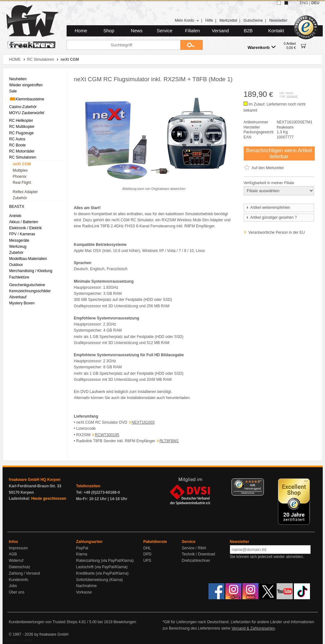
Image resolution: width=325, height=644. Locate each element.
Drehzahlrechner (196, 561)
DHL (147, 548)
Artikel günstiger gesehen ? (271, 217)
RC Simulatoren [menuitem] (23, 157)
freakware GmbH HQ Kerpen (35, 480)
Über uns (17, 592)
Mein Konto (187, 20)
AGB (13, 554)
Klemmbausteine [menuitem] (27, 99)
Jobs (13, 586)
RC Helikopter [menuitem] (21, 121)
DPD (147, 554)
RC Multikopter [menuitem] (22, 127)
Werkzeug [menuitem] (18, 247)
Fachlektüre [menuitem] (19, 277)
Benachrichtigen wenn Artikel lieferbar (279, 153)
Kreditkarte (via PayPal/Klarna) (102, 573)
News (137, 31)
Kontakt (276, 31)
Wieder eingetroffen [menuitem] (26, 85)
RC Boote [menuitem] (18, 145)
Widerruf (16, 561)
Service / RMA (194, 548)
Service (165, 31)
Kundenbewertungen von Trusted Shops (43, 622)
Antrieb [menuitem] (15, 216)
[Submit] (191, 45)
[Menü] (260, 482)
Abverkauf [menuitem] (18, 297)
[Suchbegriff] (123, 45)
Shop (109, 31)
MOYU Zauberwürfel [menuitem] (27, 113)
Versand (220, 31)
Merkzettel (228, 20)
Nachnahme (87, 586)
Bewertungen (125, 622)
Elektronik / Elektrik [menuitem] (26, 228)
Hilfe (209, 20)
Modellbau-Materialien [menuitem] (28, 259)
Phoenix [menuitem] (20, 177)
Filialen (192, 31)
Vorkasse (84, 592)
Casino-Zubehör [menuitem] (23, 107)
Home (81, 31)
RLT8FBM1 (169, 441)
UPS (147, 561)
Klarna (82, 554)
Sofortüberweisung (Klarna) (100, 580)
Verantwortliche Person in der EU (277, 232)
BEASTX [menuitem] (17, 207)
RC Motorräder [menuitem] (22, 151)
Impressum (18, 548)
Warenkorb (262, 47)
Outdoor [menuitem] (16, 265)
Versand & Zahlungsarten (253, 628)
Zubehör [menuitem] (20, 198)
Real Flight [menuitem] (22, 183)
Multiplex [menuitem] (20, 170)
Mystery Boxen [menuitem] (22, 303)
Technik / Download (199, 554)
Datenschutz (20, 567)
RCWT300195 (107, 435)
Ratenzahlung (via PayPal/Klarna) (105, 561)
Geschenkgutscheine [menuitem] (27, 285)
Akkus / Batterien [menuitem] (24, 222)
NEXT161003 (143, 422)
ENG (304, 3)
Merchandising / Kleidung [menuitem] (31, 271)
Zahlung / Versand (24, 573)
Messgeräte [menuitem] (19, 240)
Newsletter (278, 20)
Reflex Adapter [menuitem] (25, 192)
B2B (248, 31)
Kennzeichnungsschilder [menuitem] (30, 291)
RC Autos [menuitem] (17, 139)
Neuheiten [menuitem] (18, 79)
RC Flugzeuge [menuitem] (22, 133)
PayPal (82, 548)
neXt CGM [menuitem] (22, 164)
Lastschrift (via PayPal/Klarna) (102, 567)
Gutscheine (253, 20)
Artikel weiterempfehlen (268, 208)
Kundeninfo (19, 580)
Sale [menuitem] (13, 91)
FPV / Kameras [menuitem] (22, 234)
